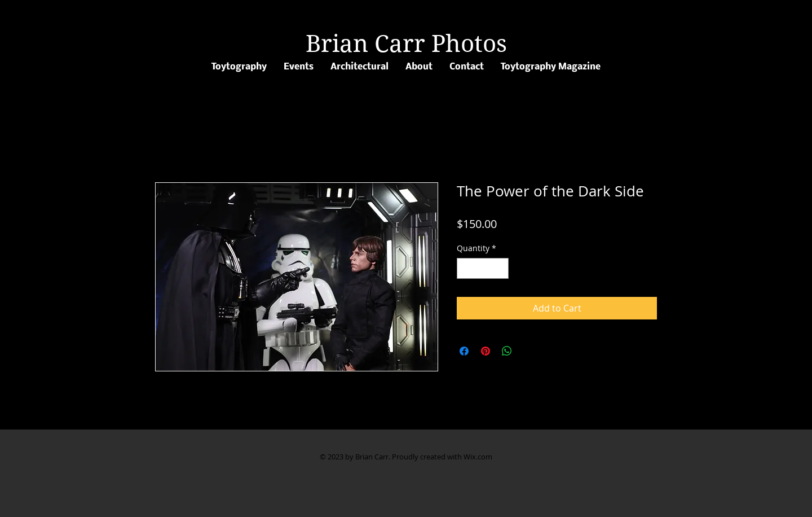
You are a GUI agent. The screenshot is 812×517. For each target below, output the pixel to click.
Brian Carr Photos (406, 44)
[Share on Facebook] (464, 351)
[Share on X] (528, 351)
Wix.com (478, 457)
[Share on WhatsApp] (507, 351)
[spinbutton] (483, 268)
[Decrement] (465, 268)
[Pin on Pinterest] (486, 351)
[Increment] (500, 268)
